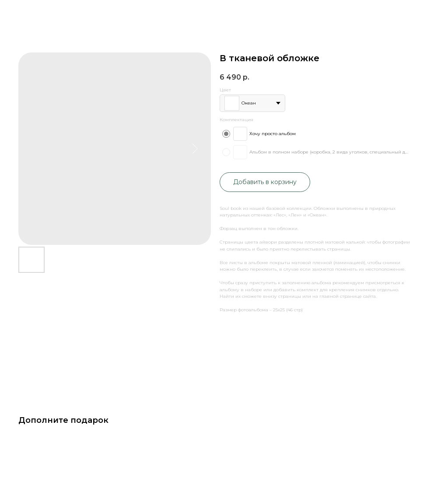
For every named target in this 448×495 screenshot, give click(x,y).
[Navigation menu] (434, 28)
